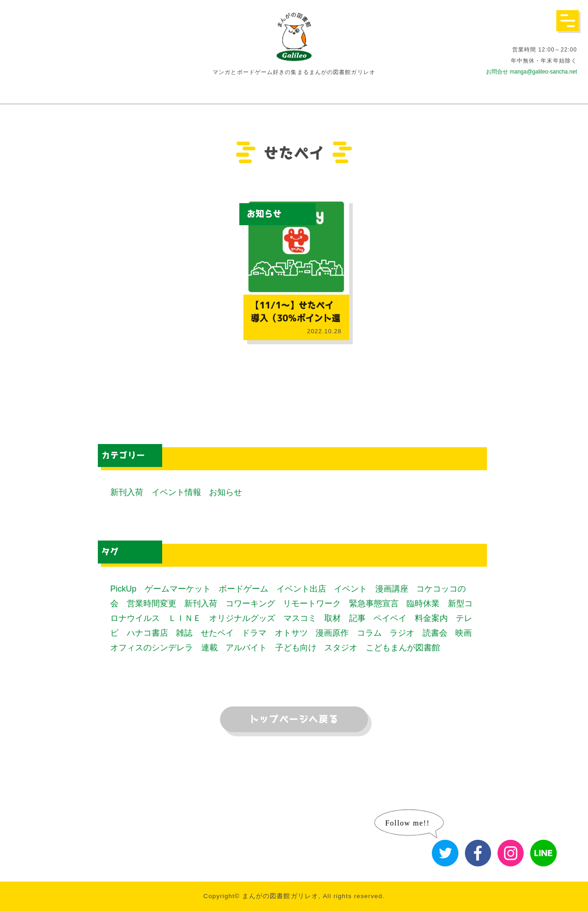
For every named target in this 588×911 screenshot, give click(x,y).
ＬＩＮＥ (185, 618)
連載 (209, 648)
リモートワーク (312, 604)
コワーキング (250, 604)
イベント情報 (176, 492)
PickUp (123, 589)
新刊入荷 (127, 492)
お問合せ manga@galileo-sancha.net (531, 72)
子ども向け (296, 648)
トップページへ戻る (294, 719)
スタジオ (341, 648)
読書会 (435, 633)
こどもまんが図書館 (403, 648)
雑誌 (184, 633)
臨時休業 (423, 604)
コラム (369, 633)
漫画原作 (332, 633)
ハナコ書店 (147, 633)
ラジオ (402, 633)
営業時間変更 (152, 604)
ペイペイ (390, 618)
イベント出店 (301, 589)
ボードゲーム (243, 589)
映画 (464, 633)
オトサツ (291, 633)
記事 (357, 618)
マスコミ (300, 618)
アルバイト (246, 648)
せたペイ (217, 633)
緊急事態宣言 (374, 604)
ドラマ (254, 633)
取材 (333, 618)
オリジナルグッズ (242, 618)
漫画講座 (392, 589)
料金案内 (431, 618)
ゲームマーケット (178, 589)
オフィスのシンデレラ (152, 648)
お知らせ (264, 214)
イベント (351, 589)
